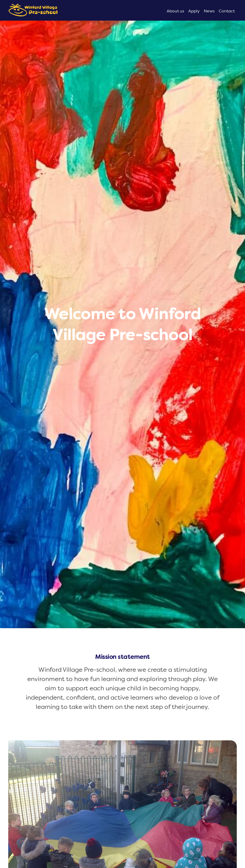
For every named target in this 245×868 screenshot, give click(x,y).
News (209, 11)
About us (175, 11)
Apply (194, 11)
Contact (227, 11)
